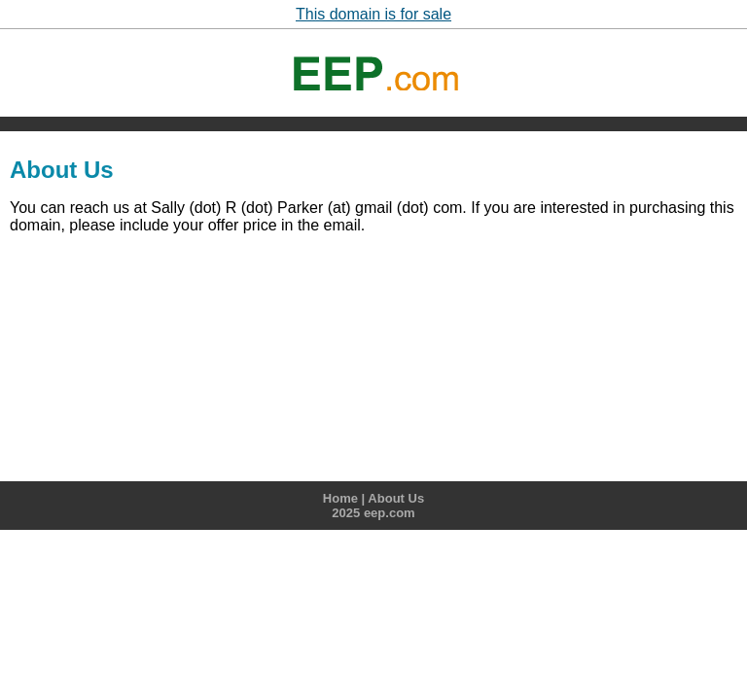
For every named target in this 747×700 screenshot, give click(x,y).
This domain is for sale (373, 14)
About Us (396, 498)
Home (340, 498)
